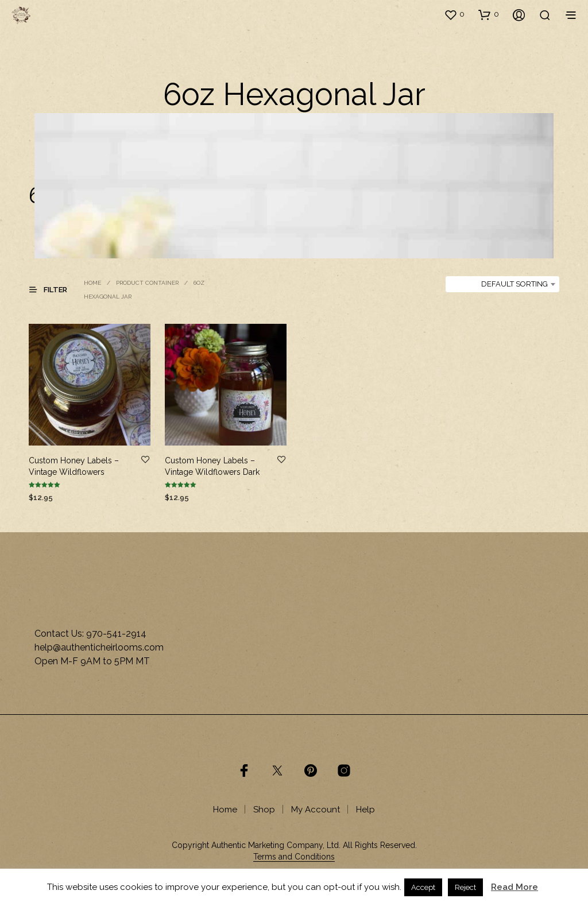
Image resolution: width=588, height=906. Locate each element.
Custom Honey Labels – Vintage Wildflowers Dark (212, 466)
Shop (264, 810)
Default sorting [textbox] (514, 284)
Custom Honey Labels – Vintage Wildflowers (74, 466)
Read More (514, 887)
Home (92, 283)
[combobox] (502, 284)
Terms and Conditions (294, 857)
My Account (316, 810)
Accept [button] (423, 887)
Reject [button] (465, 887)
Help (365, 810)
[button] (454, 14)
